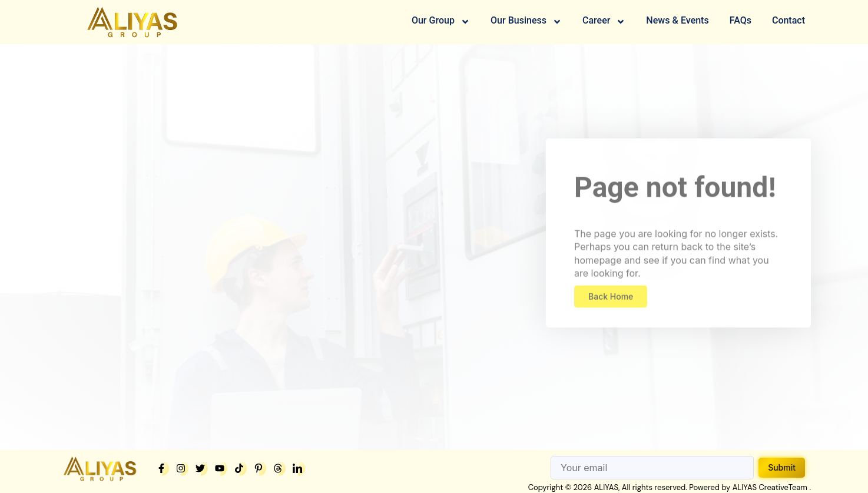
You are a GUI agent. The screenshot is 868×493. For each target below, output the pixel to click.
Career (604, 22)
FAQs (741, 21)
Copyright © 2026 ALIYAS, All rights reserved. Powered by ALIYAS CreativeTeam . (670, 487)
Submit (782, 467)
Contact (789, 21)
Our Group (441, 22)
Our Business (526, 22)
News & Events (677, 21)
